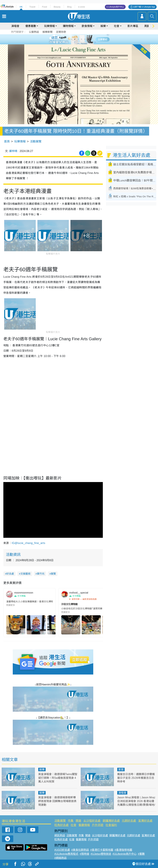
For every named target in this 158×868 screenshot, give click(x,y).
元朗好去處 (129, 821)
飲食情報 (87, 26)
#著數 (141, 854)
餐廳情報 (84, 825)
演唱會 (15, 26)
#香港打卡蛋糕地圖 (102, 850)
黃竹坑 (41, 574)
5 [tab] (85, 39)
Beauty (57, 7)
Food (44, 7)
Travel (32, 7)
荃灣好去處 (145, 821)
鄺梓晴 (13, 151)
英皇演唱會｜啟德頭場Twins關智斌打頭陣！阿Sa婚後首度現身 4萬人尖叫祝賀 (58, 778)
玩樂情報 (49, 26)
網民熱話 (60, 835)
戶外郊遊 (98, 825)
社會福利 (111, 825)
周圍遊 (148, 26)
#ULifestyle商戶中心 (125, 854)
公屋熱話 (34, 32)
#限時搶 (84, 854)
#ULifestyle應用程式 (66, 854)
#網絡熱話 (60, 858)
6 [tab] (88, 39)
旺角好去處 (61, 825)
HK (21, 7)
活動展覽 (36, 142)
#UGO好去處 (62, 850)
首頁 (7, 142)
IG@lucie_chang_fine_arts (28, 543)
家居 (121, 770)
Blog (69, 7)
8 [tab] (82, 43)
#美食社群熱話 (80, 850)
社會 (117, 26)
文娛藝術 (25, 574)
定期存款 (61, 32)
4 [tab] (82, 39)
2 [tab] (75, 39)
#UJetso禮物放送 (101, 854)
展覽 (53, 574)
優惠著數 (31, 26)
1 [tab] (71, 39)
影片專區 (133, 26)
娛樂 (103, 26)
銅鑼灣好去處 (111, 821)
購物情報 (68, 26)
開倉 (78, 821)
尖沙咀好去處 (92, 821)
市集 (71, 821)
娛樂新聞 (47, 32)
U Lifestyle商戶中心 (115, 7)
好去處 (10, 574)
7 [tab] (78, 43)
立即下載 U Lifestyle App (144, 7)
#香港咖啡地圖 (123, 850)
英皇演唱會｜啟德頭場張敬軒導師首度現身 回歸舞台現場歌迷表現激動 (57, 801)
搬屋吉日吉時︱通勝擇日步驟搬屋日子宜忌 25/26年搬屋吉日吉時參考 (136, 778)
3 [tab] (78, 39)
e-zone (82, 7)
